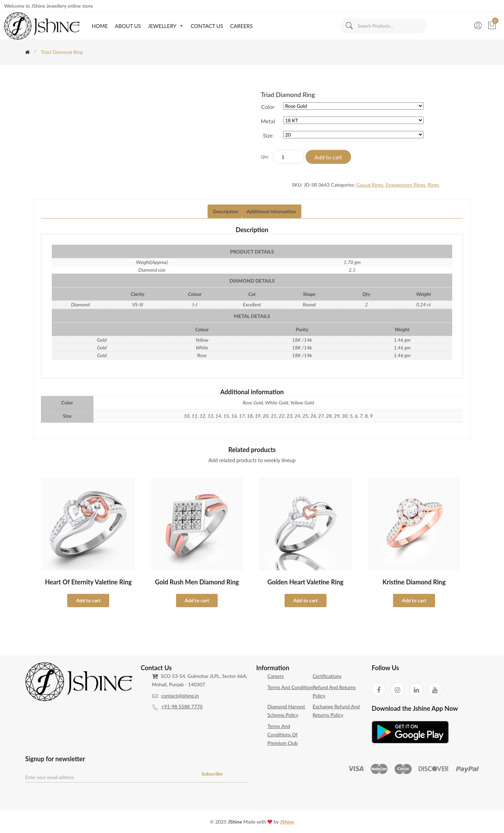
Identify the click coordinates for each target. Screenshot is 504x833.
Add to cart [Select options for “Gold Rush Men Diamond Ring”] (197, 600)
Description (226, 211)
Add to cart (328, 157)
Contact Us (207, 26)
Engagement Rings (405, 185)
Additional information (271, 211)
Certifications (327, 676)
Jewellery (166, 26)
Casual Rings (370, 185)
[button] (180, 26)
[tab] (226, 211)
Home (100, 26)
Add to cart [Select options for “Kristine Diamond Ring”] (414, 600)
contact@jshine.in (180, 696)
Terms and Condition (290, 687)
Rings (433, 185)
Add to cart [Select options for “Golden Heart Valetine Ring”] (306, 600)
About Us (128, 26)
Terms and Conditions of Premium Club (283, 734)
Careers (241, 26)
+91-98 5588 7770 (182, 706)
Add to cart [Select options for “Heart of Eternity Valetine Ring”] (88, 600)
